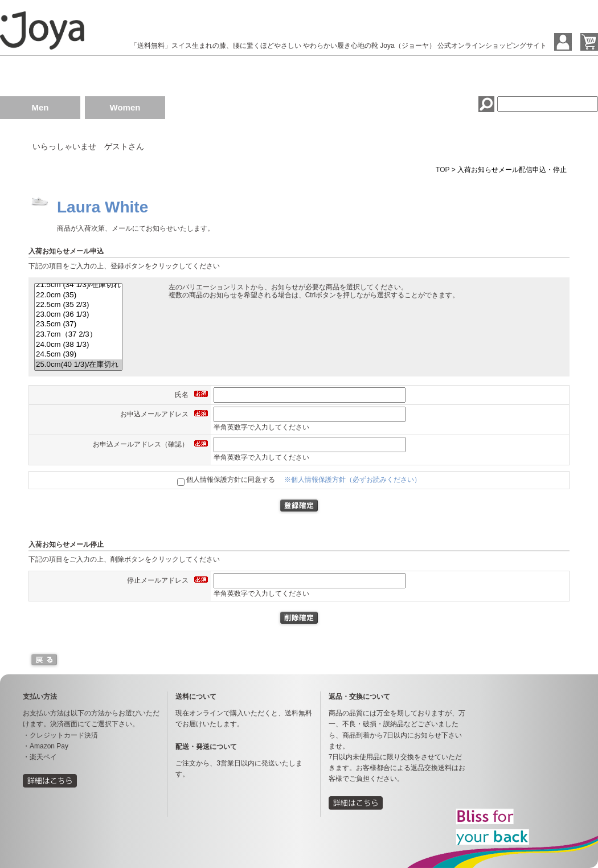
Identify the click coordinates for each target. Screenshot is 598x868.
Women (125, 107)
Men (40, 107)
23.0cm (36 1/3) (78, 315)
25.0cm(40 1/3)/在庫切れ (78, 365)
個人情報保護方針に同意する (226, 480)
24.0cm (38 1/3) (78, 345)
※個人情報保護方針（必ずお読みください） (353, 480)
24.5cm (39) (78, 355)
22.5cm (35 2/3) (78, 305)
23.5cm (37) (78, 324)
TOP (443, 170)
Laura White (103, 207)
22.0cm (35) (78, 295)
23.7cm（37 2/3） (78, 335)
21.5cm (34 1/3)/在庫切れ (78, 285)
